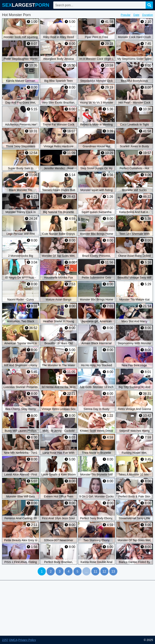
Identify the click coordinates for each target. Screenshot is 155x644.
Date (136, 15)
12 (104, 571)
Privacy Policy (27, 640)
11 (95, 571)
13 (113, 571)
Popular (126, 15)
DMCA (13, 640)
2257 (5, 640)
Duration (148, 15)
